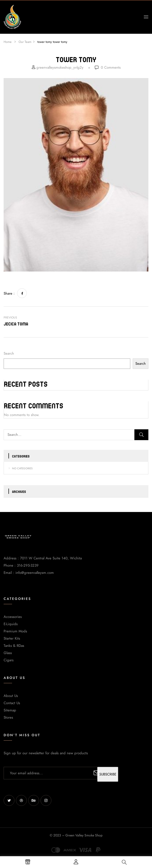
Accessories (13, 617)
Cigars (9, 660)
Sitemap (10, 710)
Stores (8, 717)
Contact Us (12, 703)
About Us (11, 696)
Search (9, 353)
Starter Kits (12, 638)
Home (8, 42)
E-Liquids (11, 624)
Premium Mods (15, 631)
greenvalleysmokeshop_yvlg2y (60, 67)
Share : (9, 293)
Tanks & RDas (14, 646)
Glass (8, 653)
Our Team (25, 42)
